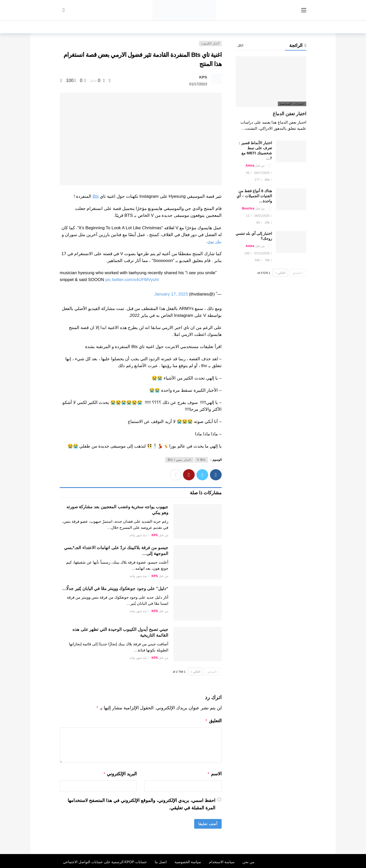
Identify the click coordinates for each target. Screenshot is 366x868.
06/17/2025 (263, 173)
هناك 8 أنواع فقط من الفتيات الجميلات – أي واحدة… (254, 196)
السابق (213, 672)
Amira (250, 166)
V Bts (201, 460)
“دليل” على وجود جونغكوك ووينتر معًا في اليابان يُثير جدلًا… (115, 589)
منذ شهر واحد (139, 535)
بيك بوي (215, 242)
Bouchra (248, 208)
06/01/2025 (263, 216)
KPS (203, 77)
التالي (195, 672)
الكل (240, 45)
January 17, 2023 (171, 294)
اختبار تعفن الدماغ (289, 114)
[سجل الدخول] (64, 10)
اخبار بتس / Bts (179, 460)
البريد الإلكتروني (120, 773)
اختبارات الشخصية (292, 104)
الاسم (214, 773)
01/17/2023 (198, 84)
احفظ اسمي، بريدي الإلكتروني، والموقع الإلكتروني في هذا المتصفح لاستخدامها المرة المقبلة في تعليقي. (141, 803)
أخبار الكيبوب (210, 43)
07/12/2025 (263, 253)
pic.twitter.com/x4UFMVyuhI (132, 280)
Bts (96, 196)
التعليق (213, 720)
